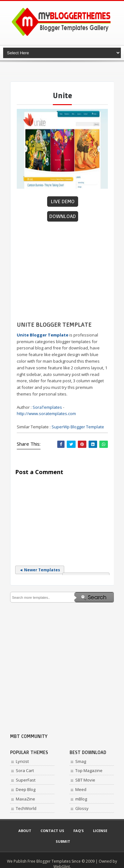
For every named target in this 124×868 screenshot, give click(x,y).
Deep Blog (26, 789)
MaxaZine (25, 799)
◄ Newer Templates (40, 570)
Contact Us (52, 831)
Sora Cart (25, 770)
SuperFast (26, 780)
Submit (63, 841)
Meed (81, 789)
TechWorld (26, 808)
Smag (81, 761)
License (100, 831)
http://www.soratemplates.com (46, 413)
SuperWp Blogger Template (78, 427)
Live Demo (63, 202)
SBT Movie (85, 780)
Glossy (82, 808)
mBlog (81, 799)
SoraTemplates (47, 407)
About (25, 831)
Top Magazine (89, 770)
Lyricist (22, 761)
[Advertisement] (67, 71)
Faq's (79, 831)
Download (63, 216)
